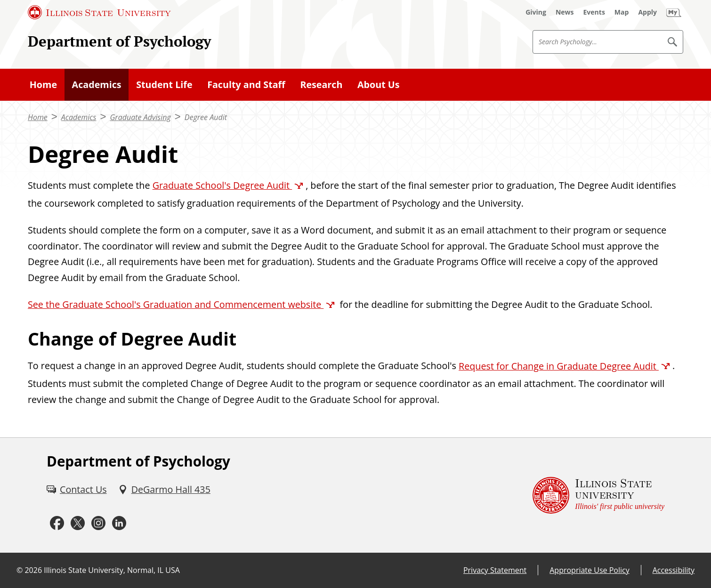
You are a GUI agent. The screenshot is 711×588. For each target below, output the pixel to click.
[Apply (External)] (647, 12)
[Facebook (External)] (57, 523)
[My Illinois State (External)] (674, 12)
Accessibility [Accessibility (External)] (674, 570)
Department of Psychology (119, 41)
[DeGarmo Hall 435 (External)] (164, 490)
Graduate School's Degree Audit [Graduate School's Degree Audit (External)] (222, 185)
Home (43, 85)
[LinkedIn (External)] (119, 523)
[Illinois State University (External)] (99, 12)
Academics (97, 85)
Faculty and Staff (246, 85)
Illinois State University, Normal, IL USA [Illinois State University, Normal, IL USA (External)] (112, 570)
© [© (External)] (20, 570)
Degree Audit (206, 117)
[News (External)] (565, 12)
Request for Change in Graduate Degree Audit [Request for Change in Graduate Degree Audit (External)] (559, 366)
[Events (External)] (594, 12)
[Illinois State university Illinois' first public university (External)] (598, 495)
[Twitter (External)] (78, 523)
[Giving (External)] (536, 12)
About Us (379, 85)
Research (321, 85)
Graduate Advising (140, 117)
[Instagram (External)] (98, 523)
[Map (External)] (622, 12)
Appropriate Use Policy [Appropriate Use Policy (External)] (589, 570)
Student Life (164, 85)
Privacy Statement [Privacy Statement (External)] (495, 570)
